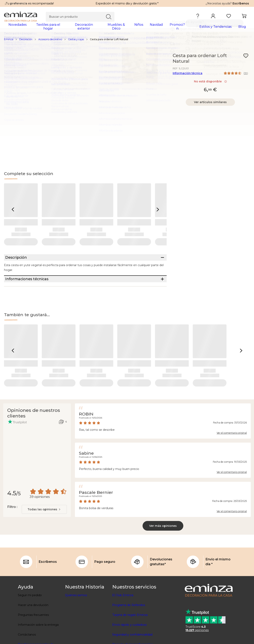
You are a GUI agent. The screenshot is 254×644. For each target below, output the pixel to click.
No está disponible (210, 84)
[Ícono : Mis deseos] (246, 58)
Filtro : (12, 525)
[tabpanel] (97, 29)
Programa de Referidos (129, 623)
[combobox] (44, 527)
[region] (127, 42)
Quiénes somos (76, 613)
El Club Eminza (123, 613)
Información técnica (188, 76)
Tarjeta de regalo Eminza (130, 633)
